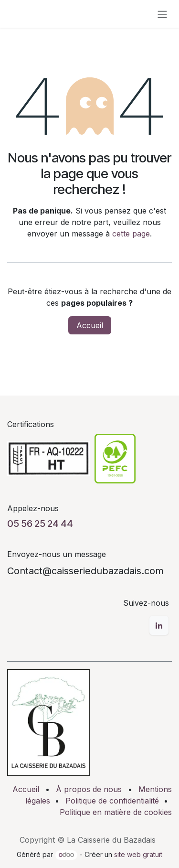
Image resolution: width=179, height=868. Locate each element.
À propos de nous (89, 789)
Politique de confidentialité (112, 801)
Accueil (90, 325)
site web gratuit (138, 854)
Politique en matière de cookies (116, 812)
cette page (131, 234)
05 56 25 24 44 (40, 524)
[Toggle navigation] (162, 14)
